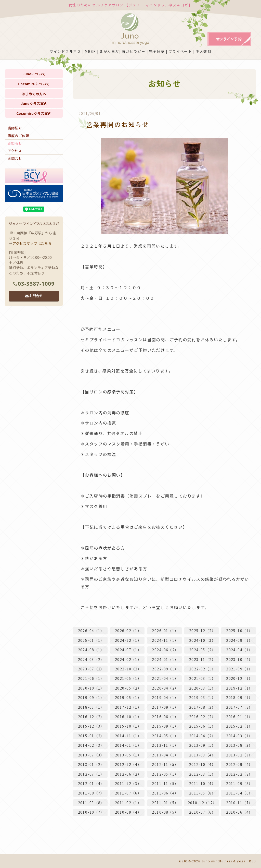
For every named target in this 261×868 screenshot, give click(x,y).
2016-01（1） (239, 717)
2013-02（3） (239, 755)
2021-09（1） (239, 669)
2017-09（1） (165, 707)
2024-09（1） (239, 640)
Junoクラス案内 (34, 103)
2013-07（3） (91, 755)
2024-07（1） (128, 650)
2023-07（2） (91, 669)
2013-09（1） (202, 745)
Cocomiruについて (34, 84)
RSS (252, 861)
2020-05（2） (128, 688)
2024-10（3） (202, 640)
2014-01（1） (128, 745)
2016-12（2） (91, 717)
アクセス (15, 151)
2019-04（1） (165, 698)
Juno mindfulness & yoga (224, 861)
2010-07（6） (202, 812)
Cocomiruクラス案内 (34, 113)
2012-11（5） (165, 765)
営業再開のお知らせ (118, 124)
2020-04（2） (165, 688)
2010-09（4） (128, 812)
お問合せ (15, 158)
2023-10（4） (239, 659)
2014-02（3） (91, 745)
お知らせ (15, 143)
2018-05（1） (91, 707)
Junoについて (34, 74)
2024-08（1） (91, 650)
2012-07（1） (91, 774)
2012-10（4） (202, 765)
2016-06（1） (165, 717)
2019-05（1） (128, 698)
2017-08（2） (202, 707)
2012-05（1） (165, 774)
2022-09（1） (165, 669)
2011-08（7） (91, 793)
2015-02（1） (239, 726)
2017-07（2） (239, 707)
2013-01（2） (91, 765)
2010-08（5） (165, 812)
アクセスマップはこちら (32, 243)
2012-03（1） (202, 774)
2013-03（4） (202, 755)
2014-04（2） (202, 736)
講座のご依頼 (18, 136)
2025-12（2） (202, 631)
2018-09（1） (239, 698)
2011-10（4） (202, 783)
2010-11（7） (239, 803)
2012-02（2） (239, 774)
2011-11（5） (165, 783)
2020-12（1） (239, 679)
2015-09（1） (165, 726)
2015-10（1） (128, 726)
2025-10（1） (239, 631)
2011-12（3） (128, 783)
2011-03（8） (91, 803)
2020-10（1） (91, 688)
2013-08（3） (239, 745)
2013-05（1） (128, 755)
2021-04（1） (165, 679)
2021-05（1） (128, 679)
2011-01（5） (165, 803)
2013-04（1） (165, 755)
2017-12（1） (128, 707)
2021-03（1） (202, 679)
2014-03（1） (239, 736)
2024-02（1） (128, 659)
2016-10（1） (128, 717)
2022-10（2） (128, 669)
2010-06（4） (239, 812)
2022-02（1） (202, 669)
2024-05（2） (202, 650)
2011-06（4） (165, 793)
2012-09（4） (239, 765)
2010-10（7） (91, 812)
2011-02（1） (128, 803)
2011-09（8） (239, 783)
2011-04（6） (239, 793)
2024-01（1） (165, 659)
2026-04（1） (91, 631)
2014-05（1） (165, 736)
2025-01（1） (91, 640)
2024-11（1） (165, 640)
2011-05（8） (202, 793)
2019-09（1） (91, 698)
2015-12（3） (91, 726)
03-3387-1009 (34, 284)
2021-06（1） (91, 679)
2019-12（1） (239, 688)
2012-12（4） (128, 765)
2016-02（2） (202, 717)
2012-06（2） (128, 774)
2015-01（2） (91, 736)
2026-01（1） (165, 631)
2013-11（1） (165, 745)
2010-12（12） (202, 803)
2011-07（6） (128, 793)
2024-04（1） (239, 650)
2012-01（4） (91, 783)
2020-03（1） (202, 688)
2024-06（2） (165, 650)
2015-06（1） (202, 726)
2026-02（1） (128, 631)
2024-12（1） (128, 640)
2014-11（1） (128, 736)
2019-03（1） (202, 698)
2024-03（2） (91, 659)
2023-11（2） (202, 659)
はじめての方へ (34, 94)
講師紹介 (15, 128)
